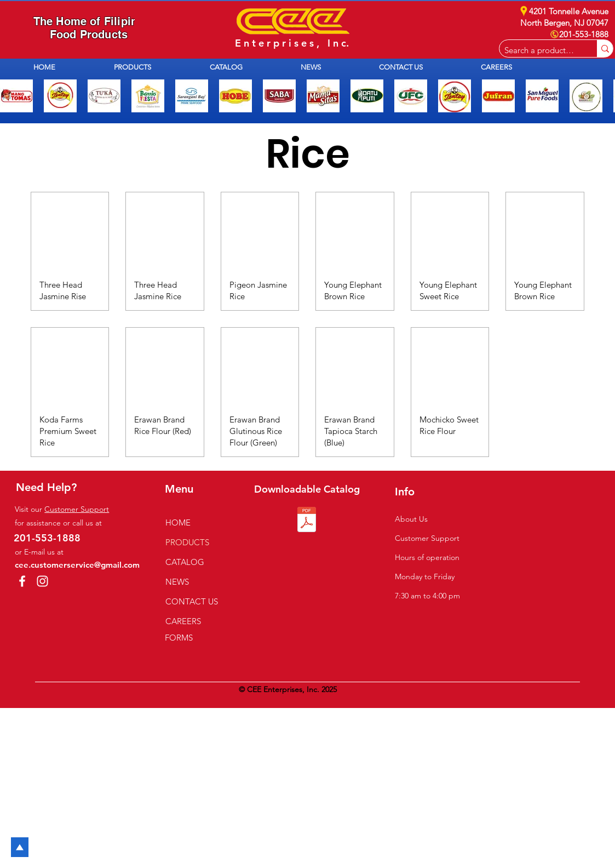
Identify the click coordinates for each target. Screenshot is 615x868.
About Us (411, 519)
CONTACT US (192, 601)
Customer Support (77, 509)
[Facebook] (22, 581)
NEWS (177, 582)
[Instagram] (42, 581)
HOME (178, 522)
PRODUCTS (187, 542)
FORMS (179, 638)
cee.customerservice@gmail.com (77, 565)
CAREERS (183, 621)
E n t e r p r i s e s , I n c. (292, 43)
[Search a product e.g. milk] (539, 50)
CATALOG (185, 562)
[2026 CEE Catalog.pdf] (307, 521)
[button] (154, 67)
